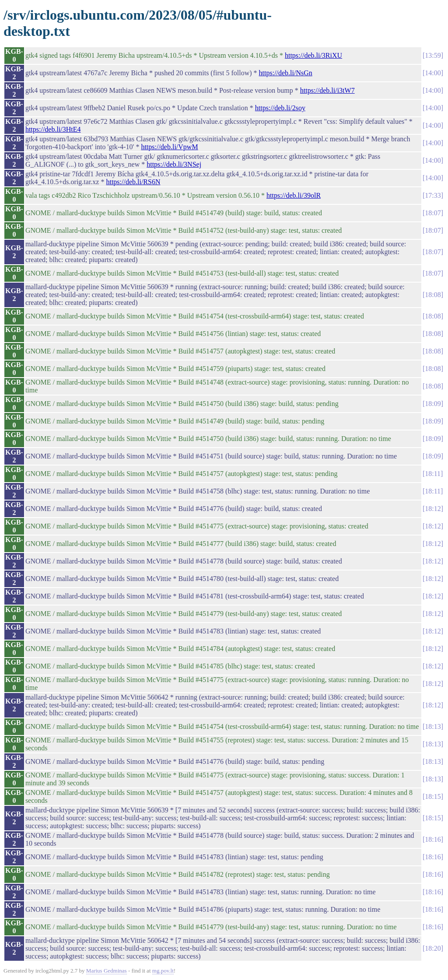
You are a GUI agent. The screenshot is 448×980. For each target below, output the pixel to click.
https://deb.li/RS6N (133, 182)
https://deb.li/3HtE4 (53, 129)
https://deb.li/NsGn (286, 73)
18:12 (433, 509)
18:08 (433, 295)
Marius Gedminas (107, 971)
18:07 (433, 213)
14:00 (433, 73)
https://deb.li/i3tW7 (327, 90)
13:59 (433, 55)
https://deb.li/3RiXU (313, 55)
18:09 (433, 404)
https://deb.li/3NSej (174, 164)
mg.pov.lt (163, 971)
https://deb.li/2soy (280, 108)
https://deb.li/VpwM (169, 147)
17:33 (433, 195)
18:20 (433, 948)
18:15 (433, 796)
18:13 (433, 726)
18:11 (433, 474)
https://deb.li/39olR (294, 195)
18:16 (433, 839)
